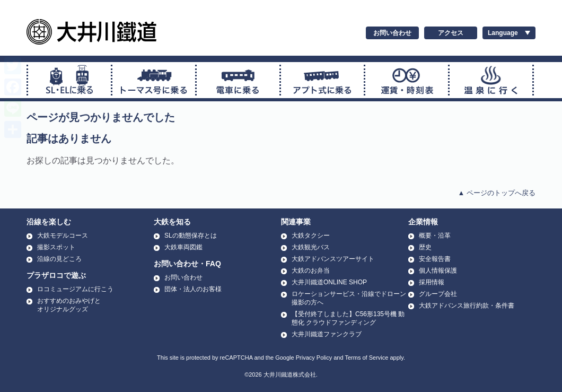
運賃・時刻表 (407, 80)
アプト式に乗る (322, 80)
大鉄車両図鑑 (183, 247)
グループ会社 (438, 294)
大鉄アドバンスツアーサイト (333, 259)
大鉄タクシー (311, 236)
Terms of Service (366, 358)
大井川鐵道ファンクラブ (327, 334)
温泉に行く (491, 80)
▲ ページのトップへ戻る (497, 193)
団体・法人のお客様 (193, 289)
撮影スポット (56, 247)
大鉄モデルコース (63, 236)
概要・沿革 (435, 236)
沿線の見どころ (59, 259)
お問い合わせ (392, 33)
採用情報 (432, 282)
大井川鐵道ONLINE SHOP (329, 282)
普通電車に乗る (238, 80)
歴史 (425, 247)
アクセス (451, 33)
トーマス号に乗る (154, 80)
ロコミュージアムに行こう (75, 289)
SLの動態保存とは (191, 236)
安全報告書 (435, 259)
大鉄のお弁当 (311, 271)
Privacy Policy (314, 358)
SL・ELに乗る (69, 80)
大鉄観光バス (311, 247)
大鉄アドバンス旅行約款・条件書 (467, 306)
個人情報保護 (438, 271)
